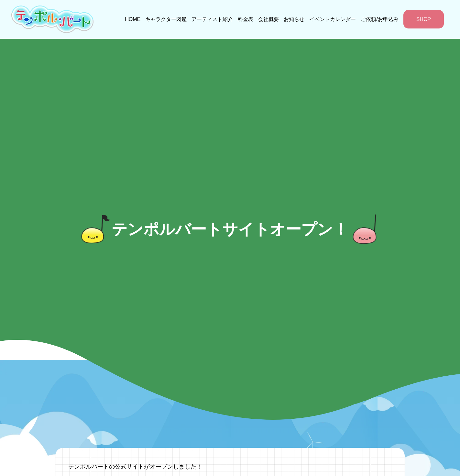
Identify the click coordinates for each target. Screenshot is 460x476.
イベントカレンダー (333, 19)
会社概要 (268, 19)
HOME (133, 19)
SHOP (424, 19)
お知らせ (294, 19)
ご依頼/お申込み (379, 19)
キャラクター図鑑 (166, 19)
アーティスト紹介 (212, 19)
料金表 (246, 19)
